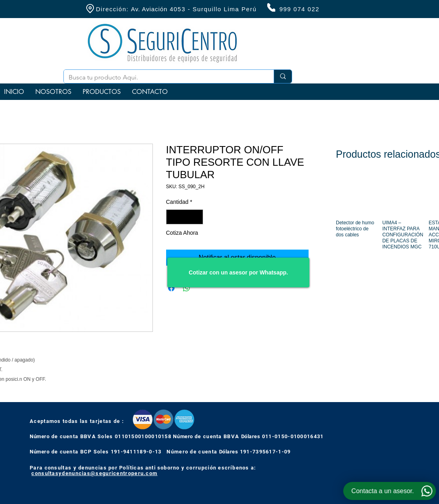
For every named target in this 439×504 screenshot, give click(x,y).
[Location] (90, 9)
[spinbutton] (185, 217)
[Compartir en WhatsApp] (187, 288)
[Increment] (197, 217)
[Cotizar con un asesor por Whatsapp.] (238, 272)
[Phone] (271, 7)
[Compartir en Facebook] (171, 288)
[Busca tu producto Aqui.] (163, 77)
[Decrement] (172, 217)
